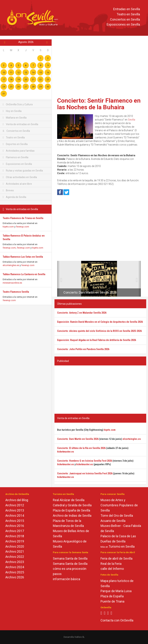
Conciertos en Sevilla (125, 19)
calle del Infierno (112, 569)
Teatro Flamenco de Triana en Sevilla (23, 218)
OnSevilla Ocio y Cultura (18, 104)
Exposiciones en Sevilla (123, 25)
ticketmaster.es (66, 452)
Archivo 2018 (15, 536)
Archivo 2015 (15, 521)
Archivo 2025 (15, 572)
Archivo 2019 (15, 541)
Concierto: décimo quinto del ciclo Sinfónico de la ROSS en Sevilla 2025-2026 (99, 331)
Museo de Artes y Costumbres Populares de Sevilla (119, 505)
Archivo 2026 (15, 577)
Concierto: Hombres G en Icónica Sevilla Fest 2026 (85, 461)
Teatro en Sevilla (128, 14)
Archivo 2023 (15, 562)
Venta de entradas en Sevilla (20, 124)
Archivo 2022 (15, 557)
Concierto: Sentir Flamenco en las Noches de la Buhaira (99, 104)
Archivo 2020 (15, 546)
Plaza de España (112, 596)
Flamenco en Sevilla (15, 157)
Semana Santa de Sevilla (70, 558)
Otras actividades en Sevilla (20, 177)
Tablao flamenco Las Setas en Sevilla (23, 257)
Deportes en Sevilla (15, 144)
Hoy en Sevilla (12, 111)
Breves (8, 190)
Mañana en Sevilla (15, 118)
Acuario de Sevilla (113, 521)
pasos (57, 574)
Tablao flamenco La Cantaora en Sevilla (24, 274)
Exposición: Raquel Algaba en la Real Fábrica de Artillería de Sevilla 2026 (97, 340)
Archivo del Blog (17, 500)
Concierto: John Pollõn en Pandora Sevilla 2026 (83, 349)
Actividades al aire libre (17, 184)
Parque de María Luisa (116, 591)
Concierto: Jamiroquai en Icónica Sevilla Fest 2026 (85, 473)
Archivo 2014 (15, 516)
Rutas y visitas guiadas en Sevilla (23, 171)
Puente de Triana (112, 601)
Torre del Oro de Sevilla (117, 516)
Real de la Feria (111, 564)
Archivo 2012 (15, 505)
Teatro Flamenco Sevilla (16, 292)
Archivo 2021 (15, 551)
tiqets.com (8, 227)
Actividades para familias (19, 151)
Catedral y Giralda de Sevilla (72, 505)
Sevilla (132, 120)
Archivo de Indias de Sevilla (72, 516)
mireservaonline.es (12, 283)
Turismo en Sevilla (122, 546)
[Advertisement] (100, 67)
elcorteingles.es (11, 265)
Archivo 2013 (15, 510)
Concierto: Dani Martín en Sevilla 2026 (90, 292)
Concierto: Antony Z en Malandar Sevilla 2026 (82, 313)
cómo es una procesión (70, 569)
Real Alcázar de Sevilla (69, 500)
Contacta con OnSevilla (117, 620)
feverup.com (22, 227)
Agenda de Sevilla (14, 197)
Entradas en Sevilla (127, 9)
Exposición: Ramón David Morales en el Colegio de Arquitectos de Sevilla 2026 (100, 322)
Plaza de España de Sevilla (71, 510)
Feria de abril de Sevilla (116, 558)
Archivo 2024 (15, 567)
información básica (66, 579)
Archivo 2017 (15, 531)
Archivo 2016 (15, 526)
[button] (59, 279)
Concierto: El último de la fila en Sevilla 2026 (81, 448)
